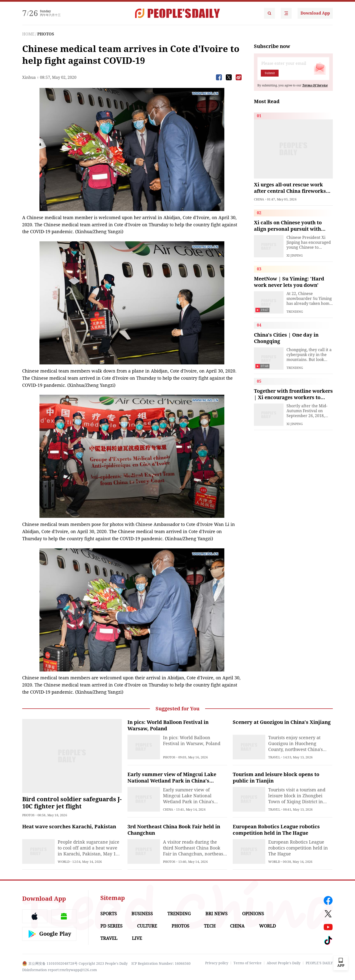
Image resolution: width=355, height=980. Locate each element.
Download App (315, 13)
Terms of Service (248, 963)
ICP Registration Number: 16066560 (161, 964)
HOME (28, 34)
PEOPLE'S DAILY (319, 963)
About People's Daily (284, 963)
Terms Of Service (315, 85)
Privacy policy (217, 963)
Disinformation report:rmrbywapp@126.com (60, 970)
